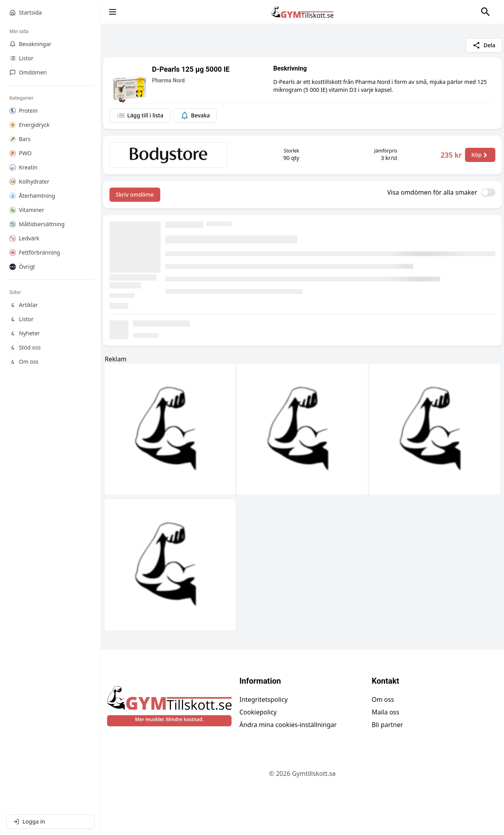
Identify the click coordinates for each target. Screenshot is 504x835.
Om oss (383, 699)
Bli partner (387, 725)
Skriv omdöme (135, 194)
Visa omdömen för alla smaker (432, 192)
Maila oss (385, 712)
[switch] (488, 192)
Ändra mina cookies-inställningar (288, 725)
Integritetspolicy (264, 699)
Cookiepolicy (258, 712)
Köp (480, 155)
